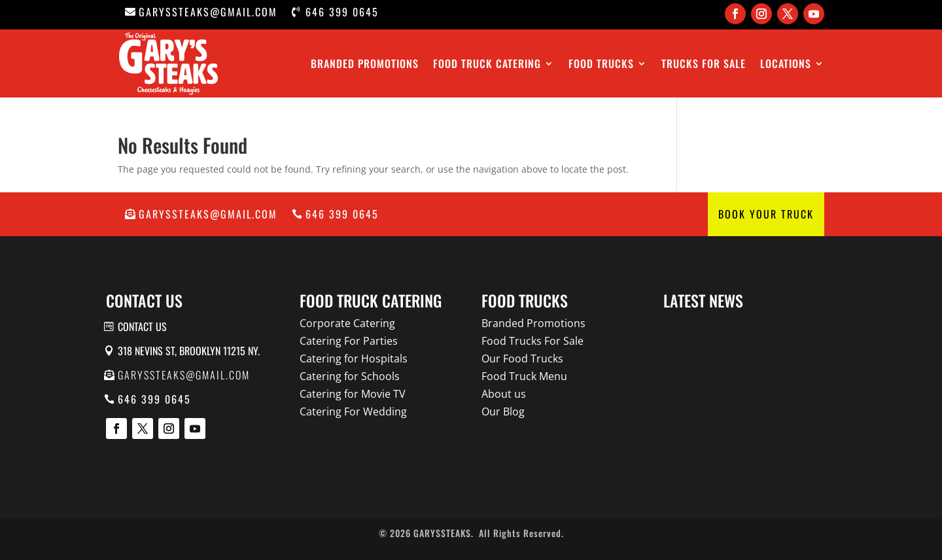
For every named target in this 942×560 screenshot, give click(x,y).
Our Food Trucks (522, 359)
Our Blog (503, 411)
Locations (786, 63)
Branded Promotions (365, 63)
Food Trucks (601, 63)
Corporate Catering (347, 323)
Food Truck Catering (487, 63)
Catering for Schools (350, 376)
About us (504, 394)
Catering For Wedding (353, 411)
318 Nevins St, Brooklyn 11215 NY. (189, 351)
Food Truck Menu (524, 376)
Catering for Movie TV (353, 394)
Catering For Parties (349, 341)
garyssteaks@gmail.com (208, 12)
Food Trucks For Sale (532, 341)
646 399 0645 (342, 12)
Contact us (142, 326)
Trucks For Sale (704, 63)
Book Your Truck (766, 214)
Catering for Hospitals (354, 359)
